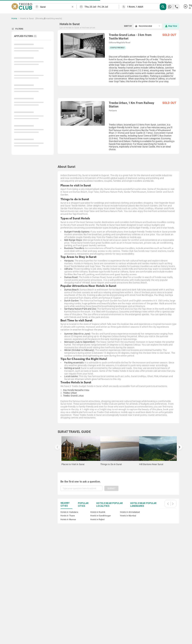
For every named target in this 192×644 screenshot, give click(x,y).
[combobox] (56, 7)
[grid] (118, 95)
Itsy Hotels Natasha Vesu (76, 390)
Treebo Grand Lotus (73, 396)
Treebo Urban (70, 393)
